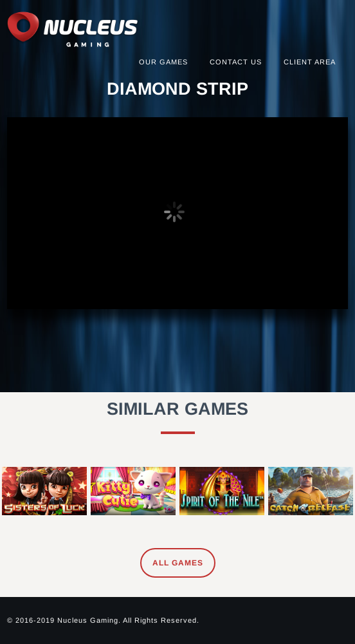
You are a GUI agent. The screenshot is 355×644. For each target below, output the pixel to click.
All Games (178, 563)
